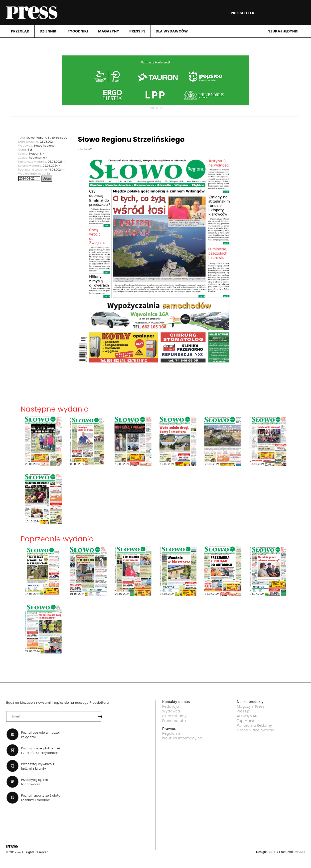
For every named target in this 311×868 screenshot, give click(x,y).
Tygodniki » (37, 154)
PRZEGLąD (20, 31)
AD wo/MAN (247, 716)
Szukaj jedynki (283, 31)
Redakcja (170, 706)
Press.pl (244, 711)
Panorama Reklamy (254, 725)
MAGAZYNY (109, 31)
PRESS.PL (137, 31)
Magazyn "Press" (251, 706)
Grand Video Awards (255, 730)
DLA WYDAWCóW (172, 31)
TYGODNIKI (78, 31)
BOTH (272, 852)
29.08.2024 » (52, 166)
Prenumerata (174, 721)
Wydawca (171, 711)
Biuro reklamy (174, 716)
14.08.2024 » (57, 170)
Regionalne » (38, 158)
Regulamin (172, 733)
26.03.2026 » (56, 162)
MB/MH (300, 852)
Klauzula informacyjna (182, 738)
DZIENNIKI (49, 31)
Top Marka (246, 721)
